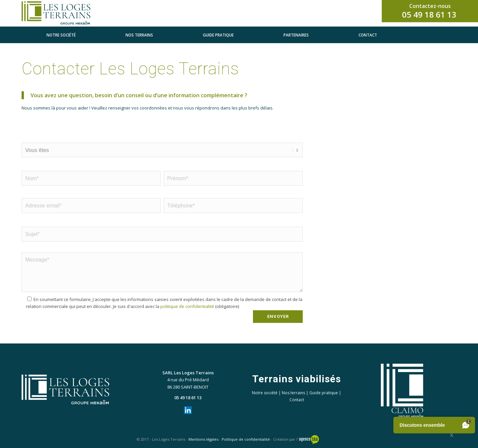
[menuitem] (61, 35)
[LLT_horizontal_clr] (63, 13)
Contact (297, 400)
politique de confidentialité (187, 306)
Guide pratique (324, 393)
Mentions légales (203, 439)
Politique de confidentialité (246, 439)
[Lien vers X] (451, 435)
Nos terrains (293, 393)
